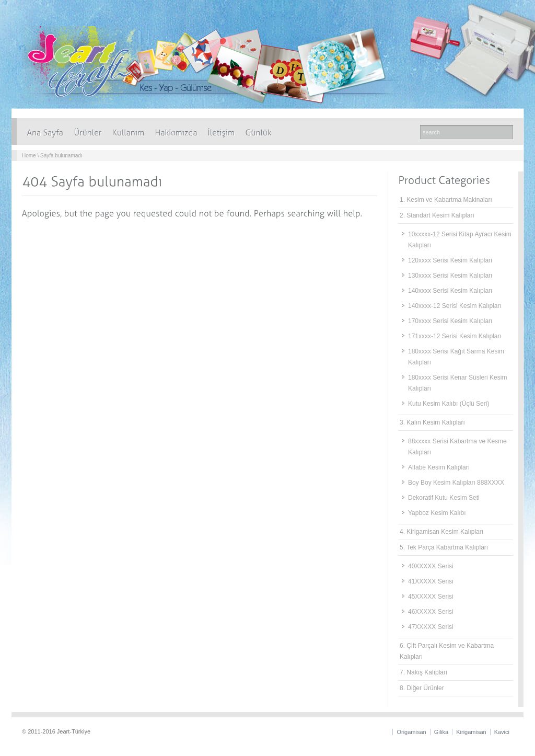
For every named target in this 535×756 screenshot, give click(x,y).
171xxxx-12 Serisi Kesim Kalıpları (455, 336)
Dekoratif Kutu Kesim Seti (444, 498)
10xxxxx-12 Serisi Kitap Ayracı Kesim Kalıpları (460, 240)
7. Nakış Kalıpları (423, 672)
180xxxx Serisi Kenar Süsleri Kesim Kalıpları (457, 383)
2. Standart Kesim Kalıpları (437, 215)
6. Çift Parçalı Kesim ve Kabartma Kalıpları (447, 651)
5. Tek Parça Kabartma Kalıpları (444, 547)
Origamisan (411, 732)
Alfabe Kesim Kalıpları (439, 467)
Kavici (502, 732)
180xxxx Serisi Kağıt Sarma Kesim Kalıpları (456, 357)
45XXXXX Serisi (431, 597)
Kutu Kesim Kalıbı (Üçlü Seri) (449, 404)
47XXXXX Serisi (431, 627)
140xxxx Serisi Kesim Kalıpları (450, 291)
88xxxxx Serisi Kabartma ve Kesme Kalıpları (457, 447)
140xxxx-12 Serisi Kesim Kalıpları (455, 306)
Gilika (441, 732)
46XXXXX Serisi (431, 612)
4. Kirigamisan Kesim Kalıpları (441, 532)
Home (29, 156)
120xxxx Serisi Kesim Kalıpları (450, 260)
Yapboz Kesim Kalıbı (437, 513)
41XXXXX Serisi (431, 581)
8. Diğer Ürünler (422, 688)
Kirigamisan (471, 732)
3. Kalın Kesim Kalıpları (432, 422)
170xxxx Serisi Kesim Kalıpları (450, 321)
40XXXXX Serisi (431, 566)
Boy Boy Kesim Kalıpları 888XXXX (456, 483)
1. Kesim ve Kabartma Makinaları (446, 200)
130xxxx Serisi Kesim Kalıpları (450, 276)
